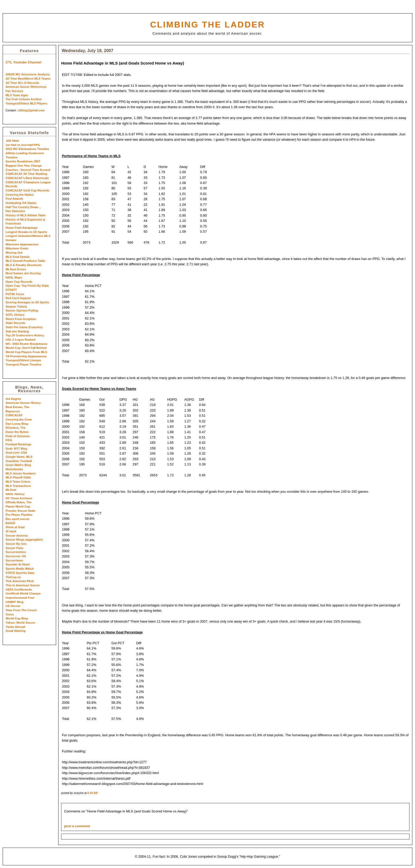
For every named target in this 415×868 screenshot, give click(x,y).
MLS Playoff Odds (18, 477)
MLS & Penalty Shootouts (24, 265)
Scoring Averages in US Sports (27, 302)
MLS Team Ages (17, 95)
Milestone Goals (17, 248)
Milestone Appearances (22, 244)
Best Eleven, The (17, 407)
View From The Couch (21, 610)
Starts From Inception (21, 319)
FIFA (9, 440)
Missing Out (14, 253)
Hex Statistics (15, 211)
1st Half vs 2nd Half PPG (23, 145)
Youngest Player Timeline (23, 364)
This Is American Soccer (23, 585)
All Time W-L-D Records (22, 83)
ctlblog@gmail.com (31, 110)
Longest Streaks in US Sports (26, 232)
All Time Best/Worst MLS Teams (28, 79)
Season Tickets (16, 307)
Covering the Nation (20, 195)
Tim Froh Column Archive (24, 99)
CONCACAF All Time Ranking (26, 174)
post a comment (77, 826)
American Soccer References (26, 87)
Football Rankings (18, 444)
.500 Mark (12, 141)
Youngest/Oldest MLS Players (26, 103)
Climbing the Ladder (207, 25)
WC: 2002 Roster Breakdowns (27, 344)
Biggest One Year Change (24, 166)
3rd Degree (13, 399)
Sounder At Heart (18, 564)
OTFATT (11, 290)
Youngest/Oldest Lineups (23, 360)
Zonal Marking (16, 631)
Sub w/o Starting (17, 331)
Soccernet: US (16, 556)
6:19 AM (93, 793)
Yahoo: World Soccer (20, 623)
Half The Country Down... (23, 207)
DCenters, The (16, 428)
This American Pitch (20, 581)
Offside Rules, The (19, 502)
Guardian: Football (19, 461)
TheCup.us (13, 577)
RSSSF (10, 523)
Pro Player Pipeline (19, 515)
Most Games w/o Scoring (23, 273)
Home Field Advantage (21, 228)
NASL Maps (14, 277)
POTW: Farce (15, 294)
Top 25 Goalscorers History (25, 335)
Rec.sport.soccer (18, 519)
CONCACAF (14, 415)
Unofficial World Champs (23, 593)
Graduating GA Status (21, 203)
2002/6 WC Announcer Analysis (28, 74)
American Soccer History (23, 403)
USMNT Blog (15, 602)
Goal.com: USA (16, 453)
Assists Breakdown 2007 (23, 161)
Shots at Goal (15, 527)
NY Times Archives (19, 498)
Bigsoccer (13, 411)
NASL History (15, 494)
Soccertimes (14, 560)
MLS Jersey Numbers (21, 473)
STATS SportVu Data (20, 573)
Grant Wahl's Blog (18, 465)
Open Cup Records (19, 282)
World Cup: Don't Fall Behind (26, 348)
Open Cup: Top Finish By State (27, 286)
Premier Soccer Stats (21, 511)
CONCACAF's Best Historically (27, 178)
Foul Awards (14, 199)
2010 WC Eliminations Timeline (27, 149)
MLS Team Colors (18, 482)
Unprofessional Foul (20, 598)
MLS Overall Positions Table (25, 261)
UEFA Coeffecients (19, 590)
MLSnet (11, 490)
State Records (15, 323)
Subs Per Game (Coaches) (24, 327)
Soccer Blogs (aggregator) (24, 540)
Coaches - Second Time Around (28, 170)
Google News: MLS (19, 457)
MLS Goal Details (18, 257)
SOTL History (15, 315)
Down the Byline (17, 432)
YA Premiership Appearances (26, 356)
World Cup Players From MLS (26, 352)
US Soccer (13, 606)
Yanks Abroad (15, 627)
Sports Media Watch (20, 569)
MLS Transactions (18, 486)
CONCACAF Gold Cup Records (27, 190)
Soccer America (17, 536)
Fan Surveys (14, 91)
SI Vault (11, 531)
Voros (10, 614)
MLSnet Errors (16, 269)
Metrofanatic (14, 469)
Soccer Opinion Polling (22, 310)
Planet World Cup (18, 506)
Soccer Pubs (15, 548)
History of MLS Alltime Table (25, 215)
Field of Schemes (18, 436)
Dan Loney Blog (17, 424)
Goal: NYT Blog (16, 449)
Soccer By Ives (16, 544)
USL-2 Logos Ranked (21, 340)
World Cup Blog (17, 618)
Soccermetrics (16, 552)
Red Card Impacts (18, 298)
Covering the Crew (19, 419)
